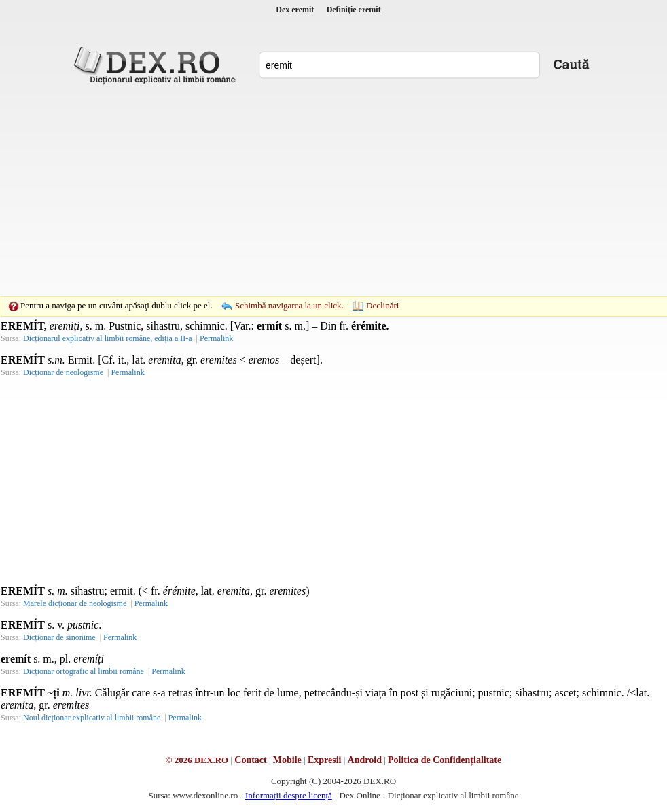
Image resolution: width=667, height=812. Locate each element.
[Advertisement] (321, 190)
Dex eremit (295, 10)
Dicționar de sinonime (59, 637)
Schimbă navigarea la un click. (289, 305)
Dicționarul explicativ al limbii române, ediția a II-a (108, 338)
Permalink (216, 338)
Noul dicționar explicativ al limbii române (92, 718)
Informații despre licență (289, 795)
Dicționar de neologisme (63, 372)
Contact (250, 760)
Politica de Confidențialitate (445, 760)
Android (365, 760)
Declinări (382, 305)
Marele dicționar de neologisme (75, 603)
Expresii (325, 760)
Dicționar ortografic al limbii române (84, 671)
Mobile (287, 760)
